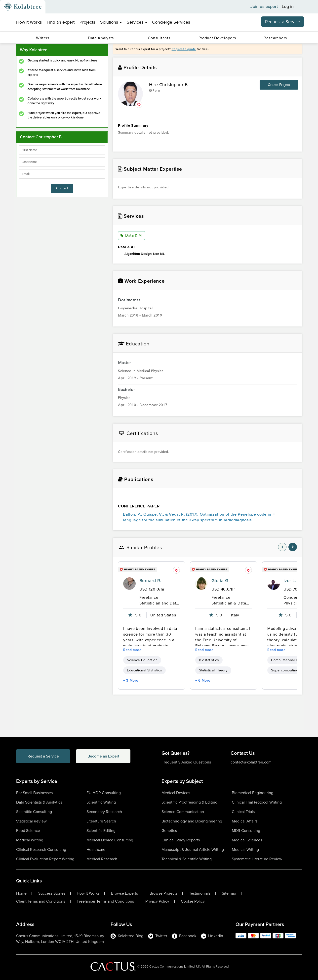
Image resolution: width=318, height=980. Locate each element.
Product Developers (217, 38)
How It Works (29, 22)
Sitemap (229, 893)
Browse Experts (124, 893)
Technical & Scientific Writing (187, 859)
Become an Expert (104, 756)
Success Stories (52, 893)
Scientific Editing (101, 831)
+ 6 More (203, 681)
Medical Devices (176, 793)
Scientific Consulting (34, 812)
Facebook (184, 936)
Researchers (275, 38)
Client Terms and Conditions (41, 901)
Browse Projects (163, 893)
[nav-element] (282, 547)
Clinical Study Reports (181, 840)
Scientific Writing (101, 802)
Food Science (28, 831)
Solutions (111, 22)
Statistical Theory (213, 670)
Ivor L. (290, 581)
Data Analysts (101, 38)
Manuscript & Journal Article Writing (193, 849)
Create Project (279, 85)
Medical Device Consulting (110, 840)
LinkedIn (212, 936)
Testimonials (200, 893)
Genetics (169, 831)
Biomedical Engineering (253, 793)
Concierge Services (171, 22)
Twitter (158, 936)
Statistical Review (31, 821)
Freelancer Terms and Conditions (105, 901)
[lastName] (62, 162)
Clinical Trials (243, 812)
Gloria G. (220, 581)
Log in (288, 7)
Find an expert (61, 22)
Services (137, 22)
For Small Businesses (34, 793)
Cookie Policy (193, 901)
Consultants (159, 38)
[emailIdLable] (62, 174)
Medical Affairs (245, 821)
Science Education (142, 660)
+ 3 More (131, 681)
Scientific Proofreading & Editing (189, 802)
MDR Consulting (246, 831)
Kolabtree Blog (127, 936)
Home (21, 893)
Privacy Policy (157, 901)
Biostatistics (209, 660)
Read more (132, 650)
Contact (62, 188)
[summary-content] (207, 140)
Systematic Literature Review (257, 859)
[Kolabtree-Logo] (23, 7)
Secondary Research (104, 812)
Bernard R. (150, 581)
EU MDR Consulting (104, 793)
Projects (87, 22)
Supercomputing (285, 670)
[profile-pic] (129, 584)
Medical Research (102, 859)
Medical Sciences (247, 840)
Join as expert (264, 7)
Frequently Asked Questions (186, 762)
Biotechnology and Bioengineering (192, 821)
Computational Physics (290, 660)
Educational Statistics (144, 670)
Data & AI (132, 236)
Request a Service (283, 22)
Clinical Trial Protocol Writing (257, 802)
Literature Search (101, 821)
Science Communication (183, 812)
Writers (43, 38)
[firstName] (62, 150)
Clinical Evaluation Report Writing (45, 859)
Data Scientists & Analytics (39, 802)
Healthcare (96, 849)
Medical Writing (30, 840)
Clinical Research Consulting (41, 849)
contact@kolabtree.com (251, 762)
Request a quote (184, 49)
